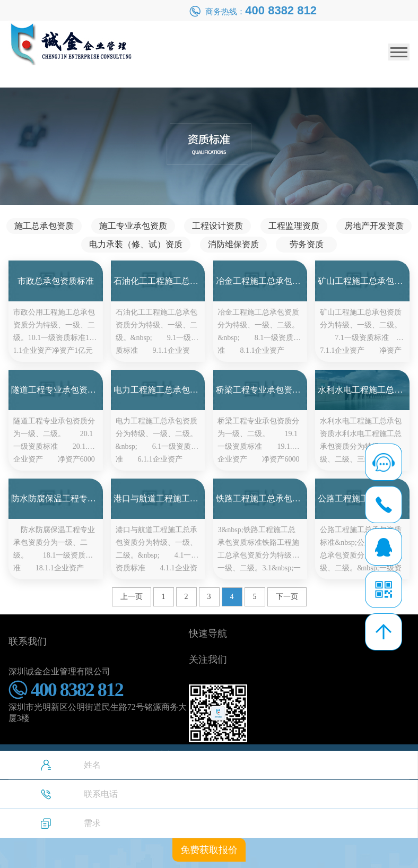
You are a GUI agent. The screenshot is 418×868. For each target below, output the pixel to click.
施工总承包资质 (44, 226)
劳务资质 (307, 244)
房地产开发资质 (374, 226)
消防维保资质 (233, 244)
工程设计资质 (217, 226)
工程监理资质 (294, 226)
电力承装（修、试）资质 (136, 244)
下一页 (287, 597)
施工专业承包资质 (133, 226)
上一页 (132, 597)
